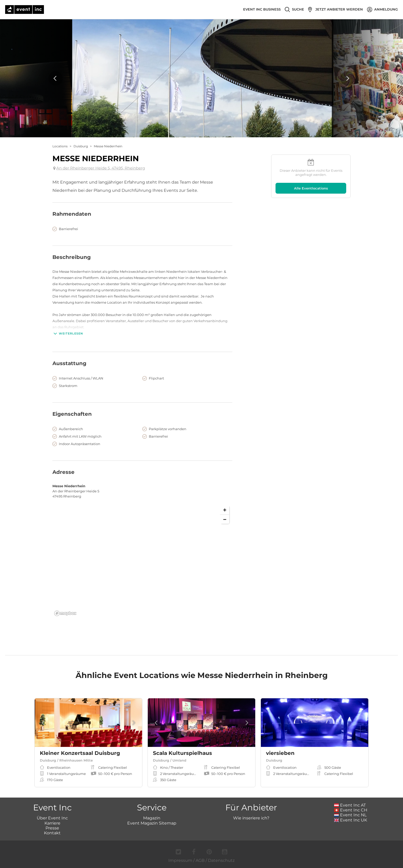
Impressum (180, 860)
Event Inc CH (351, 810)
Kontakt (52, 833)
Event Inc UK (351, 820)
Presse (52, 828)
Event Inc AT (350, 805)
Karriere (52, 823)
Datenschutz (221, 860)
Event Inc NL (350, 815)
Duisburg (81, 146)
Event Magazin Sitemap (152, 823)
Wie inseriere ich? (251, 818)
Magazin (152, 818)
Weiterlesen (68, 333)
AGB (200, 860)
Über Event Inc (52, 818)
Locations (60, 146)
